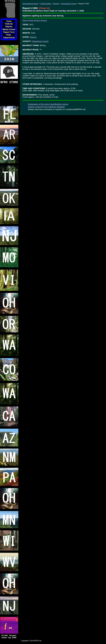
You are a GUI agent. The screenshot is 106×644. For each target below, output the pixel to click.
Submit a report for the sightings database (46, 107)
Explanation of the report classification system (48, 104)
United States (46, 4)
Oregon (56, 4)
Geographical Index (30, 4)
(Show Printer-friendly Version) (35, 20)
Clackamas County (69, 4)
